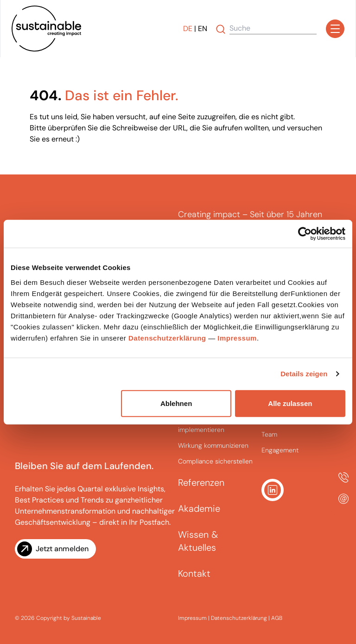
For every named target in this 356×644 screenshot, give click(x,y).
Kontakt (194, 573)
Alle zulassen (290, 403)
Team (269, 434)
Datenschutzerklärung (167, 338)
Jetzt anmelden (62, 549)
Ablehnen (176, 403)
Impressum (237, 338)
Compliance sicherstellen (215, 461)
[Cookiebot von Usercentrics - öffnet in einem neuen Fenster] (305, 234)
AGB (277, 618)
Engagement (280, 450)
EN (203, 29)
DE (188, 29)
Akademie (199, 509)
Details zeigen (304, 374)
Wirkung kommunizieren (213, 445)
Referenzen (201, 483)
